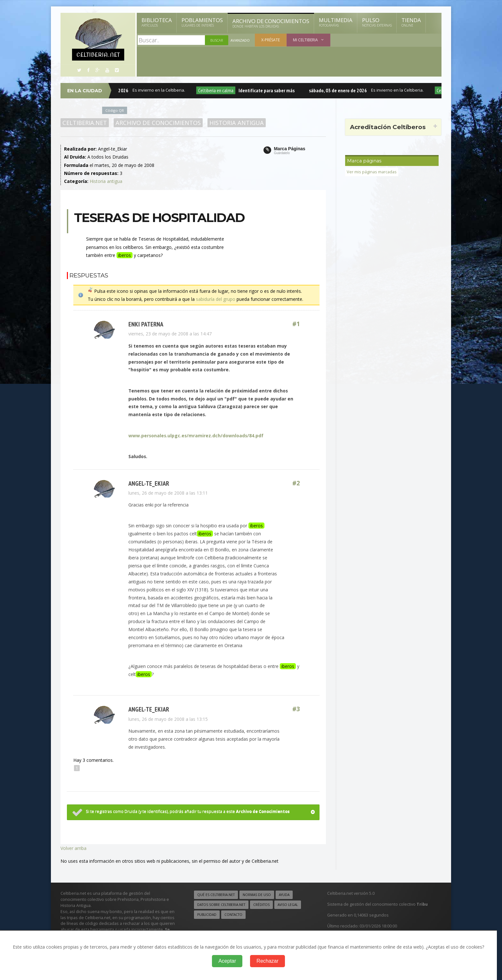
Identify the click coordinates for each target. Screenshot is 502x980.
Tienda (411, 22)
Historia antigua (237, 123)
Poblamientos (202, 22)
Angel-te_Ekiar (149, 483)
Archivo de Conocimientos (271, 23)
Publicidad (207, 915)
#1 (296, 324)
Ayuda (284, 895)
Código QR (115, 110)
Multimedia (336, 22)
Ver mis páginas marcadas (372, 172)
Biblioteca (157, 22)
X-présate (271, 40)
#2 (296, 483)
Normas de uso (257, 895)
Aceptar (227, 961)
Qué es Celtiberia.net (216, 895)
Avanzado (240, 40)
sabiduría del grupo (216, 299)
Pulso (377, 22)
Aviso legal (288, 905)
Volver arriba (73, 848)
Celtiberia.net (85, 123)
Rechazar (267, 961)
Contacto (233, 915)
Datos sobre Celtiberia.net (221, 905)
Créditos (261, 905)
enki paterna (146, 324)
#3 (296, 709)
